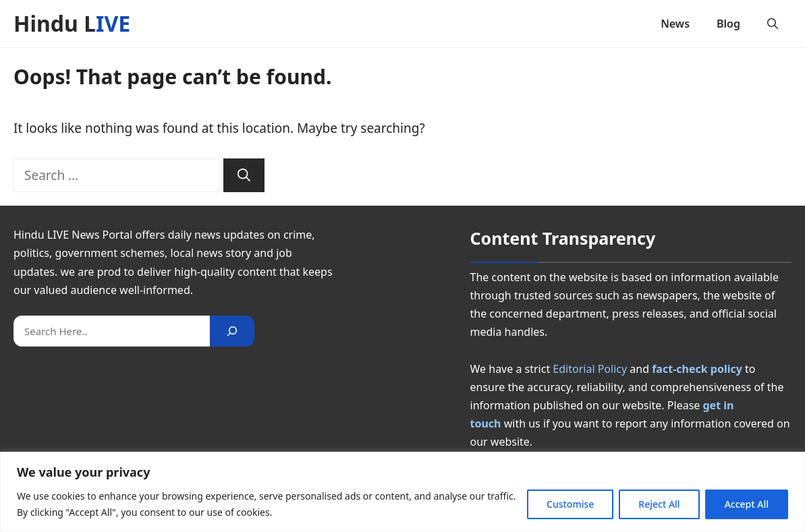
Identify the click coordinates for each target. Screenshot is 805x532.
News (675, 24)
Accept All (747, 504)
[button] (773, 24)
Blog (728, 24)
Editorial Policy (590, 369)
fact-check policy (697, 369)
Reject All (659, 504)
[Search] (244, 176)
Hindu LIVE (72, 23)
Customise (570, 504)
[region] (402, 492)
